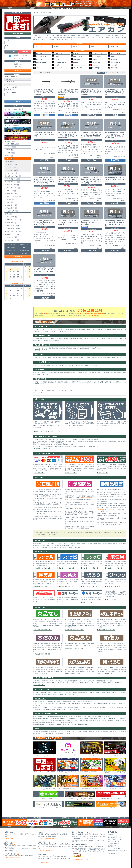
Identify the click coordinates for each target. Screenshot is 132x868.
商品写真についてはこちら (43, 630)
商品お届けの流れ (25, 250)
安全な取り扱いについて (42, 345)
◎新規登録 (25, 52)
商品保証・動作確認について (44, 678)
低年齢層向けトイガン (13, 176)
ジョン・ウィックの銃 (18, 115)
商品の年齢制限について (42, 336)
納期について (39, 478)
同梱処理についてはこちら (43, 449)
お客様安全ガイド (25, 244)
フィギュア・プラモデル (13, 220)
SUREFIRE (9, 199)
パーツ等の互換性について (43, 362)
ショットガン (12, 165)
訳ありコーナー (11, 237)
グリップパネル (11, 208)
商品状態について (40, 607)
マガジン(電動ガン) (12, 179)
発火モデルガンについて (42, 689)
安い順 (119, 73)
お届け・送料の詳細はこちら (13, 858)
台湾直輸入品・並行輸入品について (46, 714)
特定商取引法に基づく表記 (81, 859)
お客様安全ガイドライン (43, 350)
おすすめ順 (101, 73)
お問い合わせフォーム (46, 863)
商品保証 (11, 253)
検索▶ (18, 101)
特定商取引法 (11, 250)
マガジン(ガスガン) (12, 182)
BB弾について (39, 729)
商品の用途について (41, 326)
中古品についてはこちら (43, 568)
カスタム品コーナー (12, 229)
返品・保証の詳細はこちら (47, 851)
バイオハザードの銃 (18, 123)
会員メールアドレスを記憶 (20, 56)
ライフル (10, 162)
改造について (39, 355)
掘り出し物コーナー (12, 234)
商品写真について (40, 379)
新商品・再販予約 (12, 144)
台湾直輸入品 (18, 139)
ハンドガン (11, 167)
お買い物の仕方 (40, 399)
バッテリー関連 (11, 194)
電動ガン (9, 156)
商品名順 (108, 73)
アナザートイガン (11, 173)
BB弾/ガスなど (10, 191)
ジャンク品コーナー (12, 240)
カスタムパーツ (11, 205)
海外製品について (40, 699)
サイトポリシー (40, 392)
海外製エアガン (12, 170)
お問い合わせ (18, 257)
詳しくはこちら (96, 315)
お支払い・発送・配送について (45, 453)
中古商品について (40, 540)
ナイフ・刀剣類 (11, 217)
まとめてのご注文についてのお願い (46, 436)
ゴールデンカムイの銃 (18, 131)
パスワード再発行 (18, 58)
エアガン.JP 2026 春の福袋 (14, 109)
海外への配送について (42, 370)
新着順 (114, 73)
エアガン (9, 159)
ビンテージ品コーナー (13, 231)
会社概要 (25, 253)
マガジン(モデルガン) (12, 188)
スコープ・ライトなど (13, 197)
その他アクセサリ (11, 211)
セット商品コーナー (12, 226)
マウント (9, 202)
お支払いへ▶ (18, 70)
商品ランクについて (41, 552)
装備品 (8, 214)
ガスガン (9, 150)
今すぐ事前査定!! (18, 33)
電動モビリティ (10, 223)
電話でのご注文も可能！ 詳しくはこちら (48, 432)
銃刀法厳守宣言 (11, 247)
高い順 (124, 73)
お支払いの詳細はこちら (12, 839)
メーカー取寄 (10, 147)
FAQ (25, 247)
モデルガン (10, 153)
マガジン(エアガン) (12, 185)
